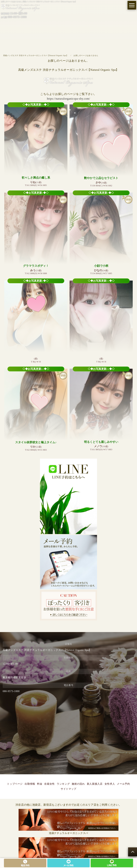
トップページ (15, 784)
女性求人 (110, 784)
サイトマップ (68, 789)
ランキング (63, 784)
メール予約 (123, 784)
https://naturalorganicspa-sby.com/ (68, 99)
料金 (40, 784)
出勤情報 (30, 784)
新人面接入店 (95, 784)
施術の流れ (78, 784)
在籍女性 (50, 784)
